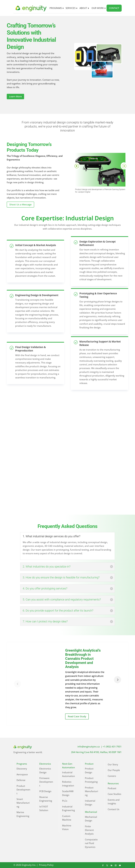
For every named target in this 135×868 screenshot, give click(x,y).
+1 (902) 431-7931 (112, 747)
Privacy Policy (47, 865)
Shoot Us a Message (20, 204)
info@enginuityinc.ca (89, 747)
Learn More (15, 96)
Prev (77, 166)
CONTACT (114, 8)
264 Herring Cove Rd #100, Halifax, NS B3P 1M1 (96, 752)
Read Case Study (77, 716)
